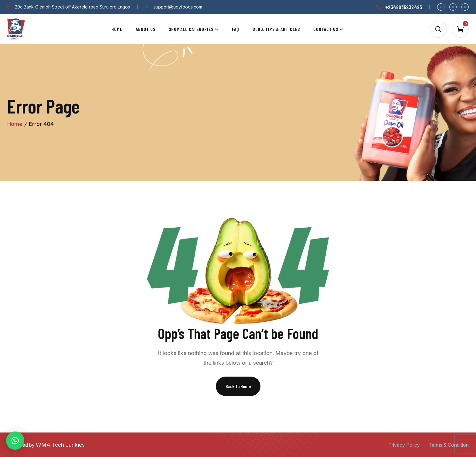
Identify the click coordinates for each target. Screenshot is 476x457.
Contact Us (326, 29)
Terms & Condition (449, 445)
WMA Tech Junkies (60, 445)
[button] (15, 441)
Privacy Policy (404, 445)
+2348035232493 (404, 7)
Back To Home (238, 386)
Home (117, 29)
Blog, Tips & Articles (276, 29)
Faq (236, 29)
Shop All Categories (191, 29)
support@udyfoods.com (178, 7)
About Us (146, 29)
